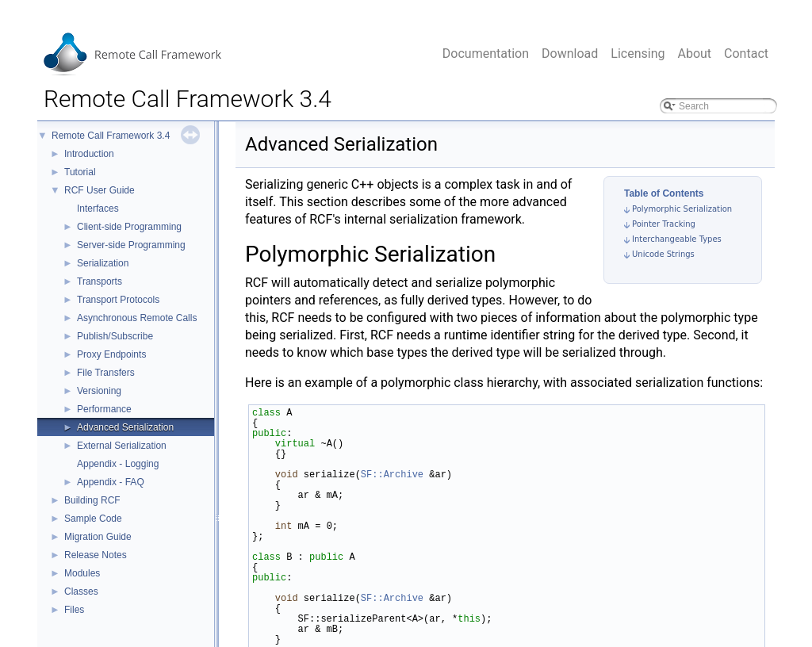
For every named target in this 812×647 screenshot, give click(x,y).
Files (74, 610)
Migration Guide (98, 537)
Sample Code (93, 519)
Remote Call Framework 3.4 (111, 136)
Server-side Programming (131, 245)
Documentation (486, 54)
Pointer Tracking (664, 224)
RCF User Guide (100, 190)
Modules (82, 573)
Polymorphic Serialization (682, 209)
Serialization (103, 263)
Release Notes (96, 555)
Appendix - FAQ (111, 482)
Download (570, 54)
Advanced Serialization (125, 427)
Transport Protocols (118, 300)
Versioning (99, 391)
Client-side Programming (129, 227)
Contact (746, 54)
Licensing (638, 54)
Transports (100, 281)
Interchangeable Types (677, 239)
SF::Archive (392, 475)
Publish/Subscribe (115, 336)
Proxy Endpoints (111, 354)
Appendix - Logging (118, 464)
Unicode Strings (663, 254)
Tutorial (80, 172)
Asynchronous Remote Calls (137, 318)
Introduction (89, 154)
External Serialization (122, 446)
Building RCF (92, 500)
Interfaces (98, 209)
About (694, 54)
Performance (104, 409)
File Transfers (106, 373)
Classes (81, 591)
